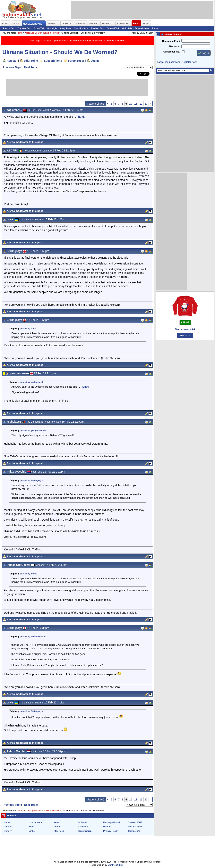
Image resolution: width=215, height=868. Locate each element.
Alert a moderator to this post (25, 142)
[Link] (82, 117)
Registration (85, 831)
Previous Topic (12, 67)
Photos (57, 827)
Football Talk (97, 28)
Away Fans (66, 28)
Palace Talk (9, 28)
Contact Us (134, 831)
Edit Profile (31, 61)
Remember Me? (172, 52)
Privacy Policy (111, 831)
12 (141, 104)
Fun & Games (135, 827)
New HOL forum (115, 41)
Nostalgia (52, 28)
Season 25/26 (135, 822)
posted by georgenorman (33, 430)
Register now (189, 62)
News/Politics (81, 28)
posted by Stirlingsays (31, 480)
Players (107, 827)
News (56, 822)
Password (175, 46)
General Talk (113, 28)
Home (19, 33)
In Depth (83, 822)
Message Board (33, 33)
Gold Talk (127, 28)
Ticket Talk (39, 28)
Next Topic (31, 67)
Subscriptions (142, 28)
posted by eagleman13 (31, 382)
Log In (95, 61)
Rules (155, 28)
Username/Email (171, 41)
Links (32, 831)
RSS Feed (59, 831)
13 (146, 104)
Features (83, 827)
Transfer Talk (24, 28)
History (8, 831)
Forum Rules (76, 61)
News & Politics (51, 33)
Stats (31, 827)
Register (12, 61)
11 (136, 104)
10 (130, 104)
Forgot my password (168, 62)
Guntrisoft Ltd (115, 865)
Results (8, 827)
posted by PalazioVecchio (33, 637)
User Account (36, 822)
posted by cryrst (28, 329)
